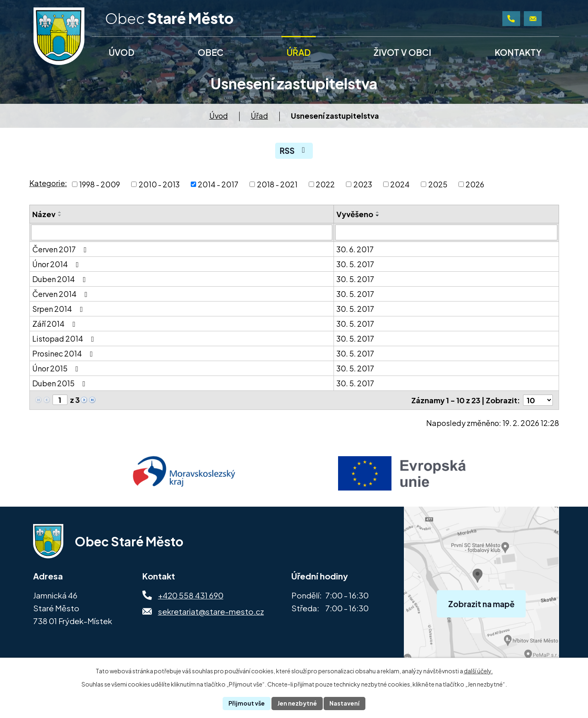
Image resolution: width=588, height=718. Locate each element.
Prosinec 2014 (64, 353)
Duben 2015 (61, 383)
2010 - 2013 (159, 184)
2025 (438, 184)
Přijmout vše (247, 703)
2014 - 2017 (218, 184)
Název (44, 214)
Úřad (259, 116)
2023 (363, 184)
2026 (475, 184)
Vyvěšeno (355, 214)
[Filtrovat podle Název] (182, 232)
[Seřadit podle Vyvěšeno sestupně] (378, 215)
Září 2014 (56, 324)
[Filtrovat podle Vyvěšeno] (446, 232)
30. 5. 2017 (355, 264)
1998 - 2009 (100, 184)
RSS (294, 151)
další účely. (478, 671)
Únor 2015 (57, 368)
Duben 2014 (61, 279)
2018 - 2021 (277, 184)
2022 (325, 184)
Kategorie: (48, 183)
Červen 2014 (62, 294)
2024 (400, 184)
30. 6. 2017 (355, 249)
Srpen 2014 (59, 309)
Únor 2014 (57, 264)
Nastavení (344, 703)
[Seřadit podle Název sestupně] (60, 215)
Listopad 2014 (65, 339)
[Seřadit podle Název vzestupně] (60, 212)
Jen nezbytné (297, 703)
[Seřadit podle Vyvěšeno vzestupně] (378, 212)
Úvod (219, 116)
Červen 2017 (61, 249)
